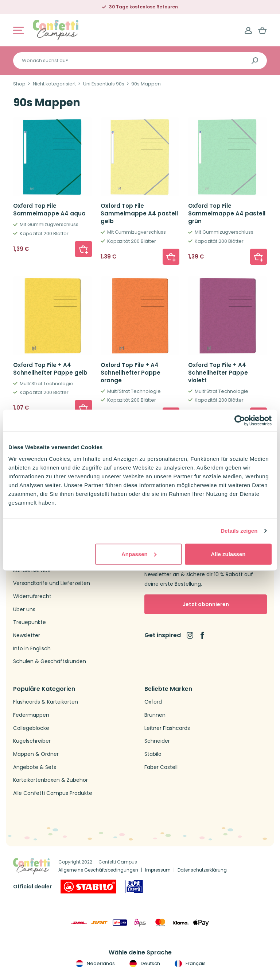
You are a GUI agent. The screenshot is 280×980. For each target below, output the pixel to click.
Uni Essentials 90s (104, 84)
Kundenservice (32, 571)
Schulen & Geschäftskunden (50, 661)
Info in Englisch (32, 649)
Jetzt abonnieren (206, 604)
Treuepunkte (30, 622)
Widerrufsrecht (32, 596)
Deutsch (144, 964)
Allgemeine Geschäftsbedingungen (98, 870)
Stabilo (153, 754)
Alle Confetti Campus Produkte (53, 793)
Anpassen (139, 554)
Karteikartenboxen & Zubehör (50, 780)
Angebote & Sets (35, 767)
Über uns (24, 610)
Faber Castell (161, 767)
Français (189, 964)
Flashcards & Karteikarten (46, 702)
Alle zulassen (228, 554)
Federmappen (31, 715)
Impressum (158, 870)
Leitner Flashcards (167, 728)
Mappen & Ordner (36, 754)
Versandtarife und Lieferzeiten (52, 583)
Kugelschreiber (32, 741)
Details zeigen (239, 531)
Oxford (153, 702)
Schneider (157, 741)
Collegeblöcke (31, 728)
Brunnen (155, 715)
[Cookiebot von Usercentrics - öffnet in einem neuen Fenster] (240, 421)
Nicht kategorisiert (54, 84)
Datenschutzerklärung (202, 870)
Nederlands (95, 964)
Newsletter (27, 636)
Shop (19, 84)
